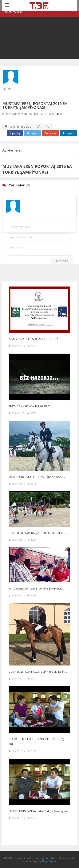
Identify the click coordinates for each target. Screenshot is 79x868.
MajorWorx (49, 861)
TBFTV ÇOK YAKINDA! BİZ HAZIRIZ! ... (31, 406)
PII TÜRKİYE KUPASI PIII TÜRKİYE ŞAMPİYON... (36, 588)
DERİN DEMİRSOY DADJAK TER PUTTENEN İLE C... (38, 533)
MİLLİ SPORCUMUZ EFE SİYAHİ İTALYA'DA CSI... (37, 477)
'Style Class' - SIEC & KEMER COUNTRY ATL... (36, 339)
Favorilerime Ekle (18, 127)
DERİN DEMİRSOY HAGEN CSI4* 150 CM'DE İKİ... (38, 672)
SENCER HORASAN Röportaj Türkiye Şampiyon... (39, 811)
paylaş (15, 133)
